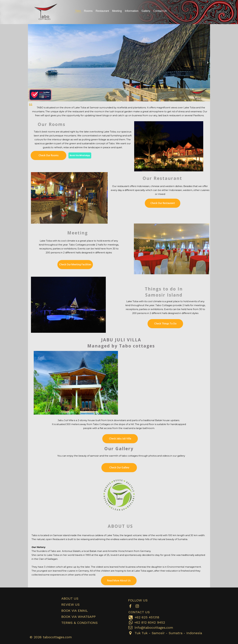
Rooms (88, 11)
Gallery (146, 11)
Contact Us (160, 11)
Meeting (117, 11)
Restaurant (102, 11)
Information (132, 11)
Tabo (78, 11)
